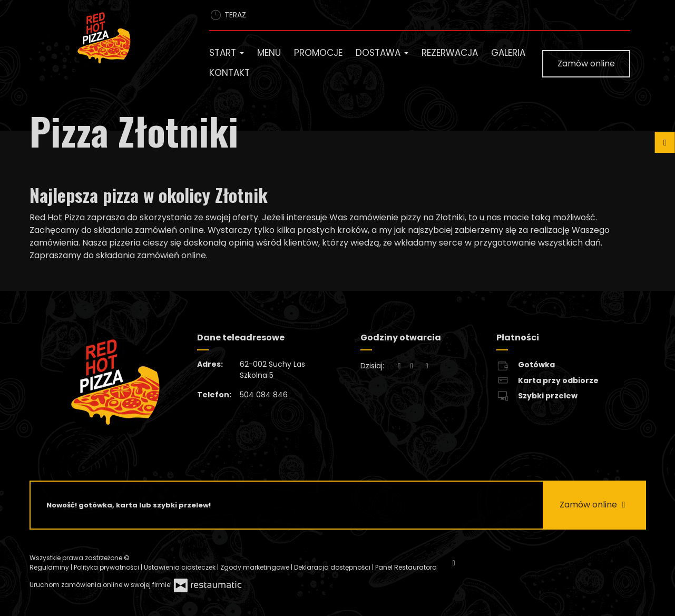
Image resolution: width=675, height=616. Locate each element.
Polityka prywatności (107, 567)
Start (227, 53)
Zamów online (586, 63)
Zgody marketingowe (256, 567)
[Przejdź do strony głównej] (125, 40)
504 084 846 (264, 395)
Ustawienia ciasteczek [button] (180, 567)
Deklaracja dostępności (333, 567)
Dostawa (382, 53)
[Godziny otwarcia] (427, 366)
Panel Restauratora (406, 567)
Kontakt (229, 73)
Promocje (318, 53)
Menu (269, 53)
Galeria (508, 53)
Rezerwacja (450, 53)
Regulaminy (50, 567)
